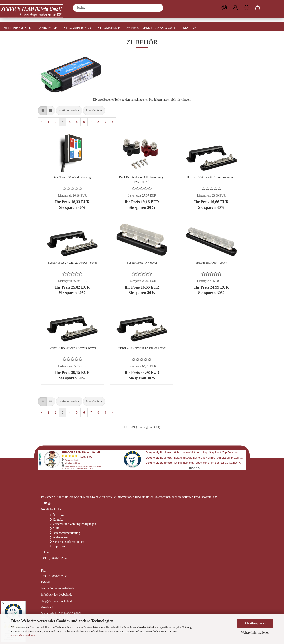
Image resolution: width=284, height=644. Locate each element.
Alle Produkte (17, 28)
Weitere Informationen (255, 633)
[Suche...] (158, 8)
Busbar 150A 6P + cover (211, 263)
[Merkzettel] (247, 8)
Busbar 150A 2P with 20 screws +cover (72, 263)
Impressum (60, 546)
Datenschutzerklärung (24, 635)
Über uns (58, 515)
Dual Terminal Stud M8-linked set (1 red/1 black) (142, 179)
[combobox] (69, 111)
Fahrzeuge (47, 28)
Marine (190, 28)
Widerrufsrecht (62, 537)
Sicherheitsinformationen (69, 542)
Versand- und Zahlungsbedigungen (74, 524)
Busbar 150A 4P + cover (142, 263)
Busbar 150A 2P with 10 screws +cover (211, 177)
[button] (224, 8)
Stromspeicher (77, 28)
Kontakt (58, 520)
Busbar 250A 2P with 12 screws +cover (142, 348)
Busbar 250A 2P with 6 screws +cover (72, 348)
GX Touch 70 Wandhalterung (72, 177)
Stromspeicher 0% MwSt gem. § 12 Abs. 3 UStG (137, 28)
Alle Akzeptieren (255, 623)
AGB (56, 528)
